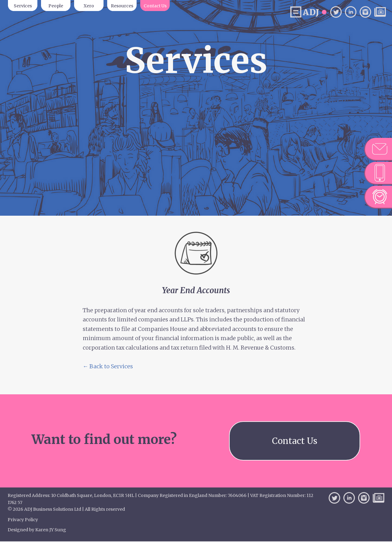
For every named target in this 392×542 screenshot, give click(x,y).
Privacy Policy (23, 520)
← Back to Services (108, 366)
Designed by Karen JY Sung (37, 530)
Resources (122, 6)
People (56, 6)
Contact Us (155, 6)
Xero (89, 6)
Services (23, 6)
